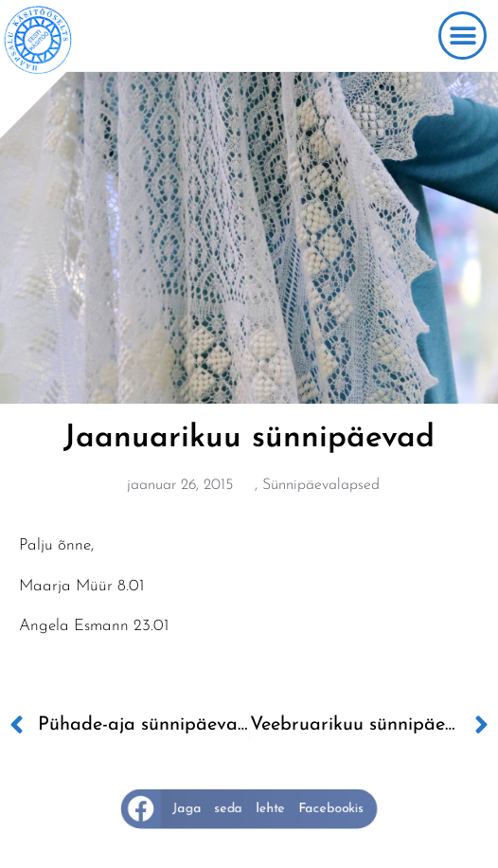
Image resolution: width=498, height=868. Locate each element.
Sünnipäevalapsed (321, 485)
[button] (462, 36)
